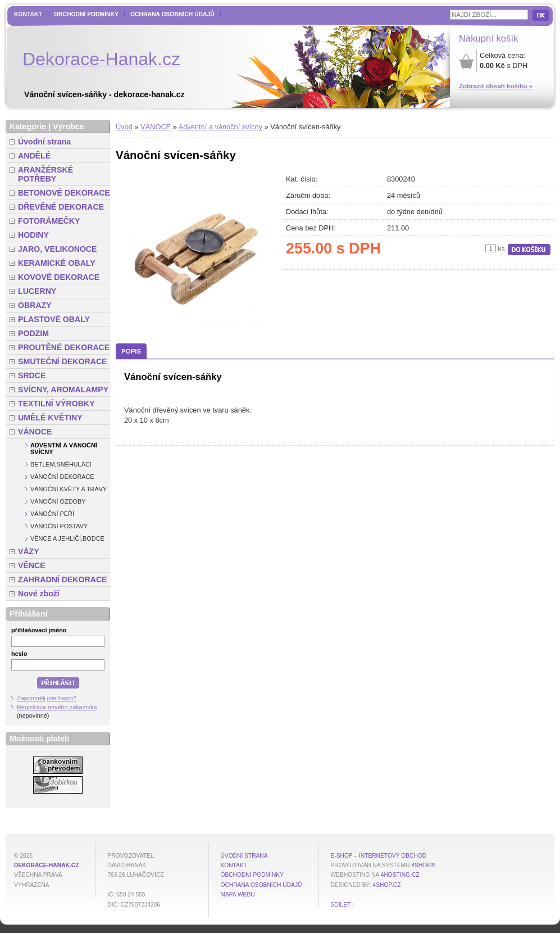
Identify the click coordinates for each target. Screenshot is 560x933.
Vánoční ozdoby (58, 501)
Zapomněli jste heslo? (47, 698)
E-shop (341, 856)
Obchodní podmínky (86, 14)
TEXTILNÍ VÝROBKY (56, 404)
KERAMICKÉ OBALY (57, 263)
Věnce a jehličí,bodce (67, 538)
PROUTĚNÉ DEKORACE (64, 347)
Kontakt (28, 14)
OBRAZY (35, 305)
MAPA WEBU (237, 894)
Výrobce (69, 126)
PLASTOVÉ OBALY (54, 319)
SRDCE (32, 375)
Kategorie (28, 126)
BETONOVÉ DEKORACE (64, 193)
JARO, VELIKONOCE (58, 249)
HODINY (33, 235)
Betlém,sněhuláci (61, 464)
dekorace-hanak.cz (46, 865)
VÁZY (29, 551)
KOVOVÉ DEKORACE (59, 277)
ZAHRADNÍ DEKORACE (63, 579)
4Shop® (423, 865)
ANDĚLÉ (34, 156)
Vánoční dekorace (62, 477)
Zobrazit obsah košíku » (496, 86)
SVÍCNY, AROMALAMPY (63, 389)
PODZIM (33, 333)
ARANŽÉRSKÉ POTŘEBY (45, 174)
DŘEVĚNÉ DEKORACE (61, 207)
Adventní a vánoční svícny (220, 127)
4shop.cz (387, 885)
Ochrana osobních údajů (172, 14)
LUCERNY (37, 291)
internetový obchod (393, 856)
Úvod (124, 127)
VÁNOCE (156, 127)
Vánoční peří (52, 514)
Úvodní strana (44, 142)
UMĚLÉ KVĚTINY (50, 418)
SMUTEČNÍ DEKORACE (63, 361)
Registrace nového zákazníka (57, 707)
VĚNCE (32, 565)
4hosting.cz (400, 875)
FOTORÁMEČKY (49, 221)
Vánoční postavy (59, 526)
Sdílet (340, 905)
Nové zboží (39, 594)
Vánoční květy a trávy (69, 489)
